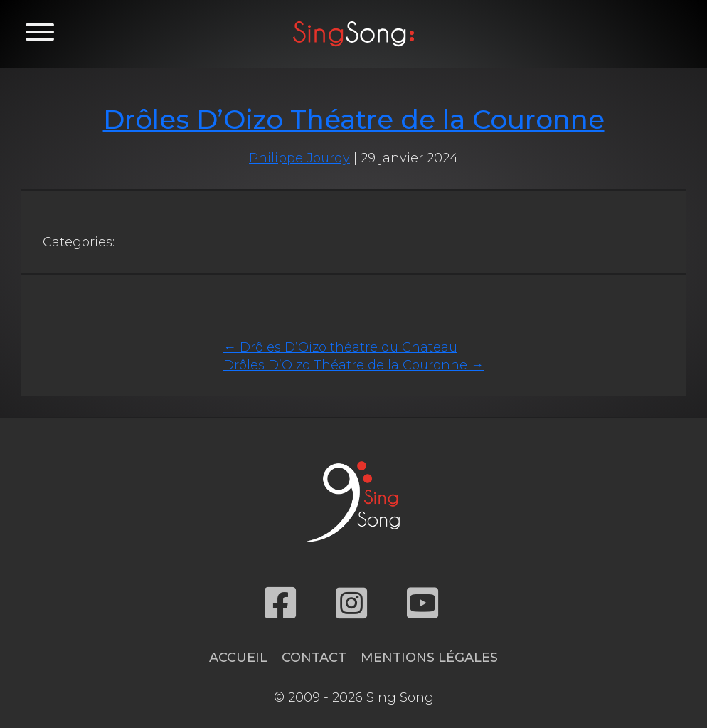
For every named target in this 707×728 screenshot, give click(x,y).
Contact (314, 658)
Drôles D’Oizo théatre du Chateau (340, 347)
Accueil (238, 658)
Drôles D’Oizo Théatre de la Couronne (354, 119)
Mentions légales (429, 658)
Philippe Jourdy (299, 158)
